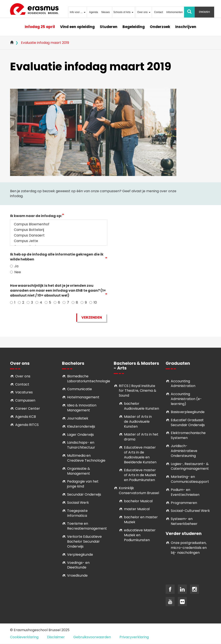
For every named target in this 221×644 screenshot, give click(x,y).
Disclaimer (56, 637)
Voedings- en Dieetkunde (78, 565)
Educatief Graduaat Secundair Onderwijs (188, 422)
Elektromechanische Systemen (188, 435)
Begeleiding (134, 27)
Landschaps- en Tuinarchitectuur (81, 445)
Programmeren (184, 503)
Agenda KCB (26, 417)
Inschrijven (186, 27)
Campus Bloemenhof (59, 224)
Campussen (25, 400)
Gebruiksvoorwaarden (92, 637)
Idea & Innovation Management (82, 408)
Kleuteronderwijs (81, 426)
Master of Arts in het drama (141, 437)
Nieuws (105, 12)
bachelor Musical (138, 501)
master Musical (137, 509)
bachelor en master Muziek (141, 520)
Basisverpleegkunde (188, 412)
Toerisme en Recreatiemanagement (87, 526)
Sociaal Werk (78, 503)
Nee (15, 272)
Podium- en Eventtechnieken (185, 492)
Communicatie (80, 389)
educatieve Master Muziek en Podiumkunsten (140, 535)
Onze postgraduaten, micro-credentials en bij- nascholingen (189, 548)
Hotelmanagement (83, 397)
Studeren (109, 27)
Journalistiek (78, 418)
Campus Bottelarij (59, 230)
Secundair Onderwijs (84, 494)
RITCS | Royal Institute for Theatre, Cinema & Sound (138, 391)
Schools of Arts (123, 12)
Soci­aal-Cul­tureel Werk (190, 511)
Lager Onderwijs (80, 435)
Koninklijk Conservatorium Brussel (139, 490)
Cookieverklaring (24, 637)
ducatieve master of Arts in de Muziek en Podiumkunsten (140, 475)
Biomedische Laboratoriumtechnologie (89, 379)
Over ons (144, 12)
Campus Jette (59, 241)
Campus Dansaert (59, 235)
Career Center (28, 408)
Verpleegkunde (80, 555)
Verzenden (92, 317)
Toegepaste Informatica (77, 513)
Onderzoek (160, 27)
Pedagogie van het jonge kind (83, 484)
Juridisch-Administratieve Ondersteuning (184, 451)
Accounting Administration (183, 384)
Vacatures (24, 392)
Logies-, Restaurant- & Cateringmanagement (190, 466)
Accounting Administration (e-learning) (186, 399)
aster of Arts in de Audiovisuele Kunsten (138, 422)
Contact (158, 12)
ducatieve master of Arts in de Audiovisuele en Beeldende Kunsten (140, 455)
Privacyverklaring (134, 637)
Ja (14, 266)
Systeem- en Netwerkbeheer (184, 521)
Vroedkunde (77, 575)
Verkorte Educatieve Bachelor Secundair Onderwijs (84, 541)
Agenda (94, 12)
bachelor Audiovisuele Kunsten (141, 406)
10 (93, 303)
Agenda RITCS (27, 425)
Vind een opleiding (77, 27)
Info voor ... (77, 12)
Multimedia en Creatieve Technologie (86, 458)
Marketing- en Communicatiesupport (190, 479)
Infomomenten (175, 12)
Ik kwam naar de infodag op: (36, 216)
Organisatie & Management (79, 471)
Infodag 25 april (40, 27)
